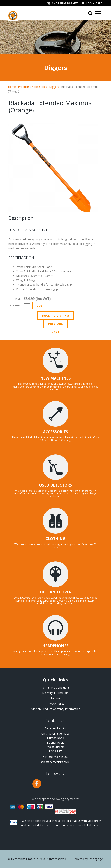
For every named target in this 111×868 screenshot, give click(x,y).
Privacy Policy (55, 704)
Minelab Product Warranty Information (55, 709)
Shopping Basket (65, 3)
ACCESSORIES (55, 432)
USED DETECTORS (55, 485)
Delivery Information (55, 693)
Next (55, 332)
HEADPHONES (55, 646)
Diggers (54, 87)
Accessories (39, 87)
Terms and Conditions (55, 687)
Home (12, 87)
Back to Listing (55, 315)
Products (24, 87)
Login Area (94, 3)
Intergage (96, 859)
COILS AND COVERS (55, 592)
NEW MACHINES (55, 378)
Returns (55, 698)
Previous (55, 324)
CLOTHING (55, 539)
